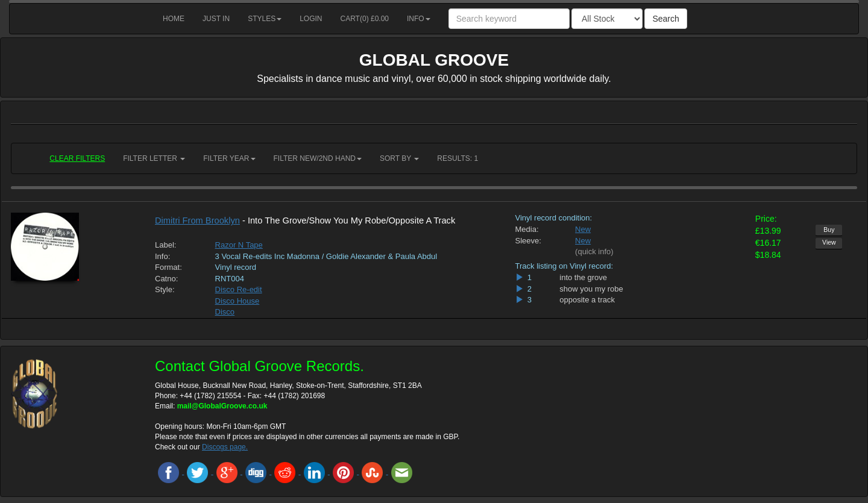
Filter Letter (154, 158)
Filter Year (229, 158)
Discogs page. (225, 447)
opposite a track (587, 300)
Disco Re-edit (239, 289)
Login (311, 19)
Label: (165, 245)
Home (174, 19)
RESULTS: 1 (458, 158)
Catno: (166, 279)
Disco (225, 312)
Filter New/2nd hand (318, 158)
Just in (216, 19)
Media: (527, 229)
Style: (165, 289)
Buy (829, 230)
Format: (168, 267)
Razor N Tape (239, 245)
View (829, 242)
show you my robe (591, 289)
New (583, 229)
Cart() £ (365, 19)
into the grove (583, 277)
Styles (265, 19)
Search (665, 19)
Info (419, 19)
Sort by (399, 158)
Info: (162, 256)
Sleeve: (528, 241)
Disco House (237, 301)
